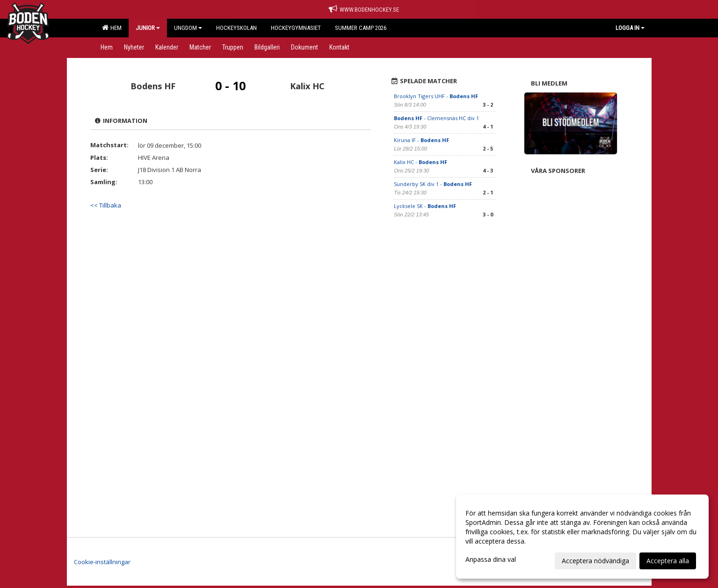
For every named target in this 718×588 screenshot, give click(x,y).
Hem (112, 28)
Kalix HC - (421, 162)
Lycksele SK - (425, 206)
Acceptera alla (668, 561)
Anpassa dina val (491, 559)
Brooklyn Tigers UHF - (436, 96)
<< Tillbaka (106, 205)
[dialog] (582, 537)
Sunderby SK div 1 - (433, 184)
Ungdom (188, 28)
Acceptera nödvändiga (595, 561)
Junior (148, 28)
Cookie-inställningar (102, 562)
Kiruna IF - (421, 140)
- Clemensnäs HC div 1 (436, 118)
